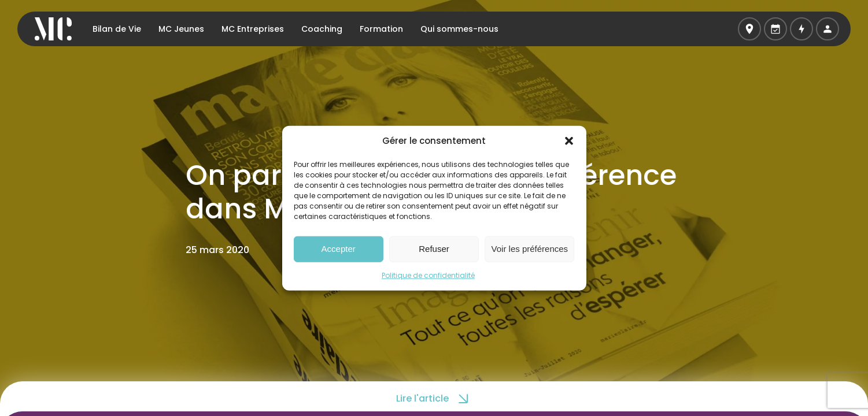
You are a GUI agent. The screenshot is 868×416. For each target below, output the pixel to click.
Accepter (339, 249)
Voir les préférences (530, 249)
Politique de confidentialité (428, 275)
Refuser (434, 249)
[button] (569, 141)
